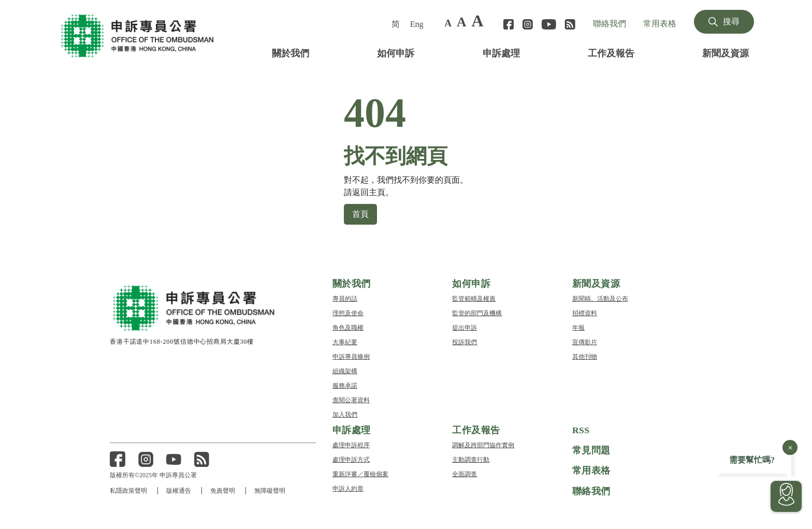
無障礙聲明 (271, 490)
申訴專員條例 (351, 356)
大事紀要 (345, 341)
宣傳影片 (585, 341)
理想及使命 (348, 312)
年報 (578, 327)
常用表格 (660, 23)
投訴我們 (465, 341)
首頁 (360, 213)
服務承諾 (345, 385)
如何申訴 (396, 53)
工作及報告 (611, 53)
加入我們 (345, 414)
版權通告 (179, 490)
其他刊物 (585, 356)
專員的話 (345, 298)
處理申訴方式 (351, 459)
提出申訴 (465, 327)
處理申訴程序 (351, 444)
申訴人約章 (348, 488)
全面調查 (465, 473)
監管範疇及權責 (474, 298)
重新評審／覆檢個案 (360, 473)
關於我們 (291, 53)
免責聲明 (224, 490)
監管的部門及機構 (477, 312)
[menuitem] (397, 24)
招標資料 (585, 312)
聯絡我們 (610, 23)
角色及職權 (348, 327)
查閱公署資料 (351, 399)
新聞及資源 (726, 53)
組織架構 (345, 370)
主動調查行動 (471, 459)
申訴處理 (501, 53)
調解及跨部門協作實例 (483, 444)
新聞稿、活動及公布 (600, 298)
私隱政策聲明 (128, 490)
